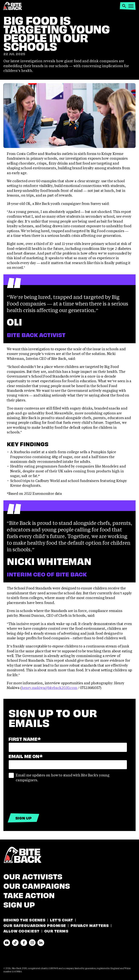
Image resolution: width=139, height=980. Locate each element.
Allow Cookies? (21, 931)
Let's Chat (62, 920)
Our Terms (56, 931)
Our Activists (33, 876)
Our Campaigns (37, 885)
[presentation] (41, 796)
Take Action (29, 895)
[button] (124, 6)
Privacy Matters (90, 925)
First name (25, 739)
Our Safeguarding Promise (35, 925)
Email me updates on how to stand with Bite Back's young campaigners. (59, 777)
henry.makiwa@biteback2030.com (49, 688)
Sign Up (19, 904)
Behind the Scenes (24, 920)
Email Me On (26, 756)
